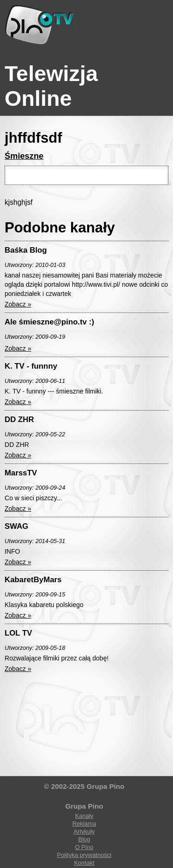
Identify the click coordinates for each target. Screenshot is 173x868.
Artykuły (84, 831)
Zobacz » (18, 304)
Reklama (84, 824)
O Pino (84, 847)
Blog (84, 839)
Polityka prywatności (84, 855)
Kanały (84, 816)
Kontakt (84, 863)
